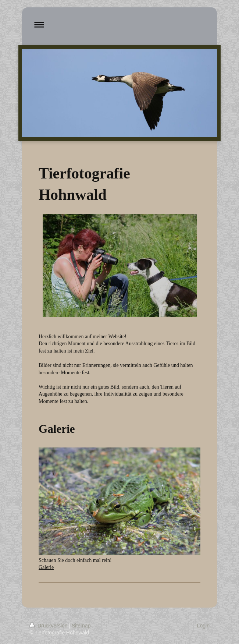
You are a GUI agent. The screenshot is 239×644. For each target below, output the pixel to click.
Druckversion (49, 626)
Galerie (46, 567)
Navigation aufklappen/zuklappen (119, 24)
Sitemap (81, 626)
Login (203, 626)
